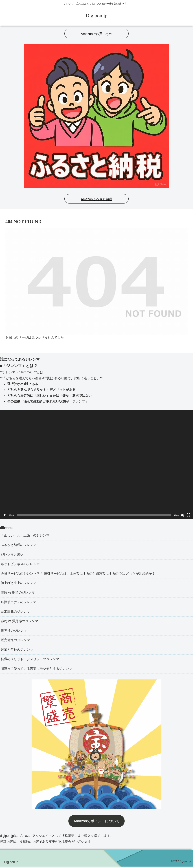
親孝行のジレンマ (14, 632)
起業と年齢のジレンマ (17, 651)
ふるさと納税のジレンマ (19, 545)
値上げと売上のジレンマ (19, 584)
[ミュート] (183, 515)
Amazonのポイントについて (96, 822)
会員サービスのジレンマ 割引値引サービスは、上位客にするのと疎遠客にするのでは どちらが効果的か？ (78, 574)
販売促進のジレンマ (15, 641)
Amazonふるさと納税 (96, 199)
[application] (96, 464)
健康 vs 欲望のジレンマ (18, 593)
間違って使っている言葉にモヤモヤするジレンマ (36, 670)
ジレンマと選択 (12, 555)
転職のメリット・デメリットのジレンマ (30, 661)
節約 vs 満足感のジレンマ (19, 622)
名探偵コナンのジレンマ (19, 603)
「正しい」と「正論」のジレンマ (25, 536)
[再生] (5, 515)
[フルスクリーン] (188, 515)
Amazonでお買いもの (96, 34)
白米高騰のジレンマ (15, 612)
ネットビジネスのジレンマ (20, 564)
